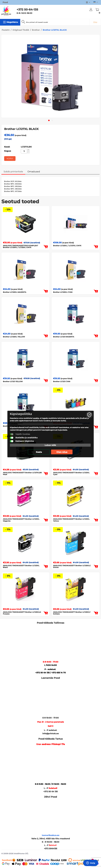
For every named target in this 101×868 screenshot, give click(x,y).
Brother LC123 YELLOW (13, 381)
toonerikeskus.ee (51, 835)
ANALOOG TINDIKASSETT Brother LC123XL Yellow (71, 520)
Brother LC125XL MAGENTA (15, 292)
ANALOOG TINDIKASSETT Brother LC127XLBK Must (22, 473)
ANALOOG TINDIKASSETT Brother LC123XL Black (21, 566)
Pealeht (6, 30)
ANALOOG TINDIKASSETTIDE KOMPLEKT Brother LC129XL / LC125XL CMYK (20, 246)
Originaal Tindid (21, 30)
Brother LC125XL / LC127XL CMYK (67, 246)
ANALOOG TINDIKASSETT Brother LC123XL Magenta (21, 520)
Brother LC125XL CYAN (63, 292)
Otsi (95, 22)
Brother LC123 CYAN (62, 381)
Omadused (34, 172)
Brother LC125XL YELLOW (14, 337)
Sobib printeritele (13, 172)
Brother (36, 30)
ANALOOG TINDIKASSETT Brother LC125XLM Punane (22, 613)
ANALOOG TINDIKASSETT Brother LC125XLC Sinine (72, 566)
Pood (5, 2)
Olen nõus (62, 452)
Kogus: (8, 151)
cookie (36, 418)
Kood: (7, 147)
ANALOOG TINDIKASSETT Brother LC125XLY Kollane (72, 613)
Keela (39, 452)
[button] (49, 120)
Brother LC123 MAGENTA (64, 337)
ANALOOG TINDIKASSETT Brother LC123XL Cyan (71, 473)
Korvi (10, 159)
